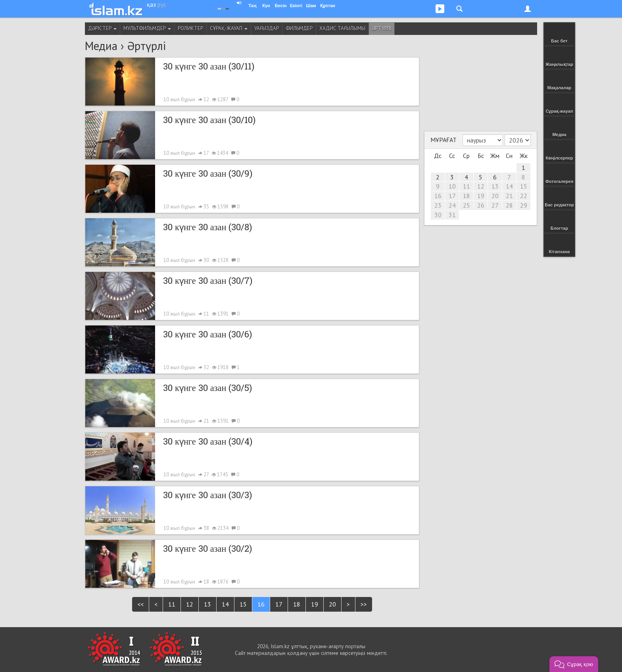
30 (438, 215)
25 (466, 205)
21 (509, 196)
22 (524, 196)
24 (452, 205)
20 (332, 604)
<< (140, 604)
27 (495, 205)
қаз (151, 4)
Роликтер (190, 28)
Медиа (101, 46)
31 (452, 215)
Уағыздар (267, 28)
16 (261, 604)
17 (279, 604)
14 (225, 604)
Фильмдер (299, 28)
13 (207, 604)
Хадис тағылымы (342, 28)
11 (172, 604)
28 (509, 205)
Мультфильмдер (147, 28)
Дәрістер (102, 28)
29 (524, 205)
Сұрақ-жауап (229, 28)
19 (315, 604)
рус (162, 4)
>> (364, 604)
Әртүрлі (382, 28)
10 (452, 186)
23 (438, 205)
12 (190, 604)
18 (297, 604)
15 (243, 604)
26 (481, 205)
